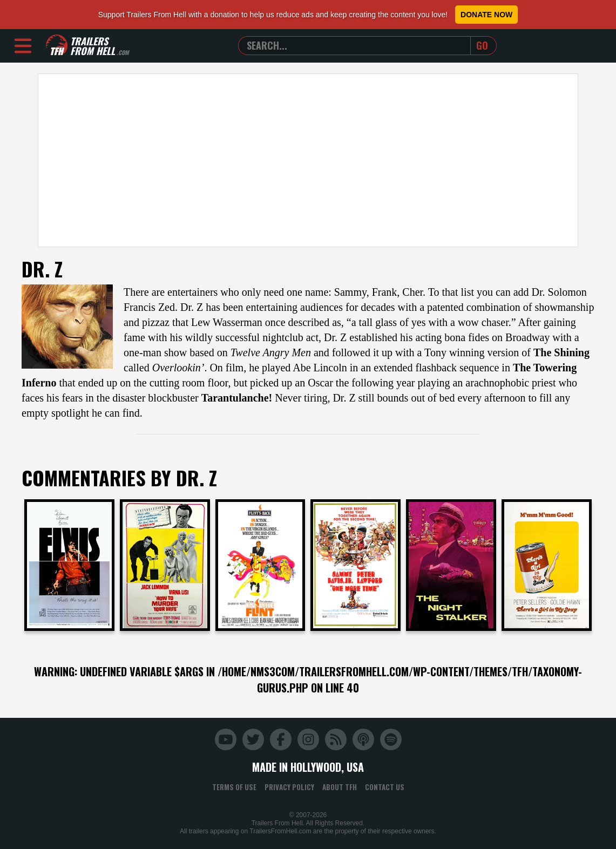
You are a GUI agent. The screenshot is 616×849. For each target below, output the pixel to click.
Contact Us (385, 787)
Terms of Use (234, 787)
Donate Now (486, 15)
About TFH (340, 787)
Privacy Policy (289, 787)
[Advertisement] (308, 160)
